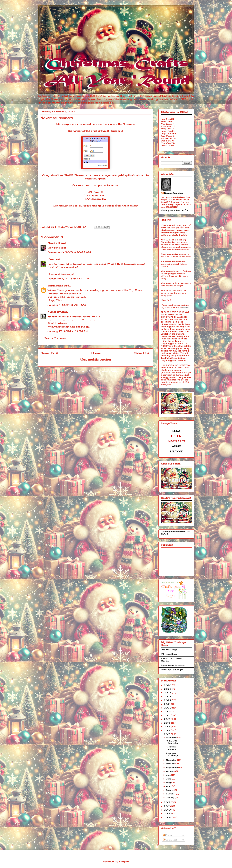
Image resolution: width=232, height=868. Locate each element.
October (171, 764)
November (172, 760)
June (169, 779)
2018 (167, 715)
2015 (167, 727)
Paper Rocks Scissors (173, 665)
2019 (167, 711)
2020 (168, 708)
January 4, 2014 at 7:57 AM (67, 305)
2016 (167, 723)
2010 (168, 810)
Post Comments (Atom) (105, 371)
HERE (185, 307)
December (172, 737)
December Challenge (172, 754)
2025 (168, 689)
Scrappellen (55, 286)
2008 (168, 817)
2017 (167, 719)
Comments (170, 840)
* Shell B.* (54, 312)
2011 (167, 806)
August (170, 771)
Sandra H (54, 243)
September (172, 767)
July (169, 775)
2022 (168, 700)
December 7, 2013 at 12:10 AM (69, 279)
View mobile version (96, 359)
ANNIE (176, 446)
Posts (167, 835)
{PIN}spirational (169, 654)
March (170, 790)
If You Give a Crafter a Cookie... (172, 660)
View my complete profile (174, 210)
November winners (171, 748)
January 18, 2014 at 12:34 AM (68, 331)
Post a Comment (56, 338)
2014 (167, 730)
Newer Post (49, 353)
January (171, 798)
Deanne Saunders (173, 193)
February (171, 794)
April (169, 786)
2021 (167, 704)
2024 (168, 693)
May (169, 782)
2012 (167, 802)
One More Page (169, 650)
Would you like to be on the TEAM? (176, 533)
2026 (168, 685)
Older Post (142, 353)
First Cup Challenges (172, 670)
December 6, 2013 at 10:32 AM (69, 252)
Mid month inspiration (172, 742)
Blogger (124, 861)
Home (96, 353)
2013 (167, 734)
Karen (51, 259)
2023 (168, 697)
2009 (168, 814)
